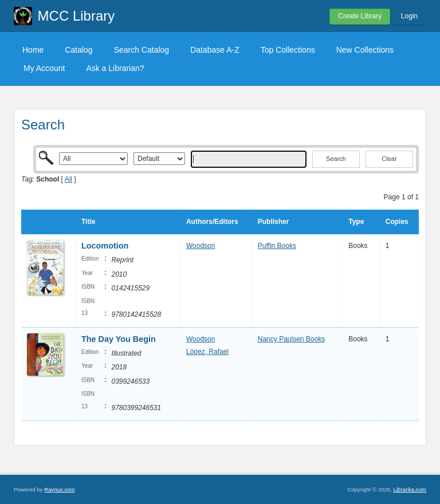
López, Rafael (207, 352)
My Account (44, 68)
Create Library (360, 16)
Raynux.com (59, 489)
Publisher (274, 222)
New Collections (365, 50)
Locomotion (105, 246)
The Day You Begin (119, 339)
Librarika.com (410, 489)
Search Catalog (142, 50)
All (68, 179)
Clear (389, 159)
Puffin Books (277, 246)
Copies (397, 222)
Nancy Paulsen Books (291, 339)
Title (88, 222)
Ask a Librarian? (115, 68)
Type (356, 222)
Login (409, 16)
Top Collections (288, 50)
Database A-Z (215, 50)
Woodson (201, 246)
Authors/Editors (212, 222)
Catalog (78, 50)
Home (33, 50)
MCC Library (76, 16)
